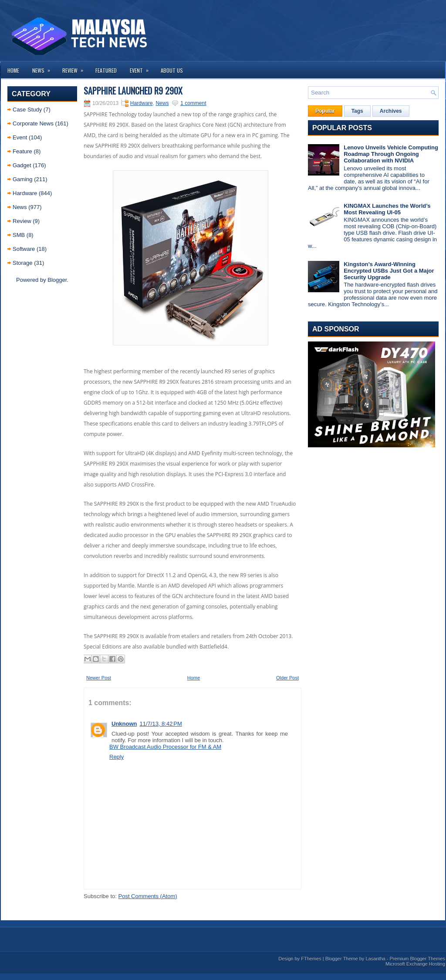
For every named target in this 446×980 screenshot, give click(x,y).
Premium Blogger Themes (417, 959)
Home (13, 70)
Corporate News (33, 123)
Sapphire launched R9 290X (133, 91)
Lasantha (375, 959)
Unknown (124, 724)
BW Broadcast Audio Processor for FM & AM (165, 747)
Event (142, 68)
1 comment (193, 103)
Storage (23, 263)
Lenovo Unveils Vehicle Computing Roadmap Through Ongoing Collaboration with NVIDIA (391, 154)
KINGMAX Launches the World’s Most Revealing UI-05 (387, 209)
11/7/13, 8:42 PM (161, 724)
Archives (391, 111)
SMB (19, 235)
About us (172, 70)
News (44, 68)
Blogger (57, 280)
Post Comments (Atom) (148, 896)
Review (76, 68)
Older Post (287, 678)
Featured (106, 70)
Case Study (27, 110)
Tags (357, 111)
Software (24, 249)
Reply (117, 757)
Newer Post (99, 678)
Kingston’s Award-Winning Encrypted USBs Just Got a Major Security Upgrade (389, 271)
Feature (22, 151)
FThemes (311, 959)
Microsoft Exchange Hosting (415, 964)
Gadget (22, 165)
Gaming (23, 179)
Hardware (25, 193)
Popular (325, 111)
